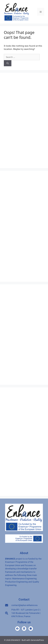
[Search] (8, 63)
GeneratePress (37, 640)
